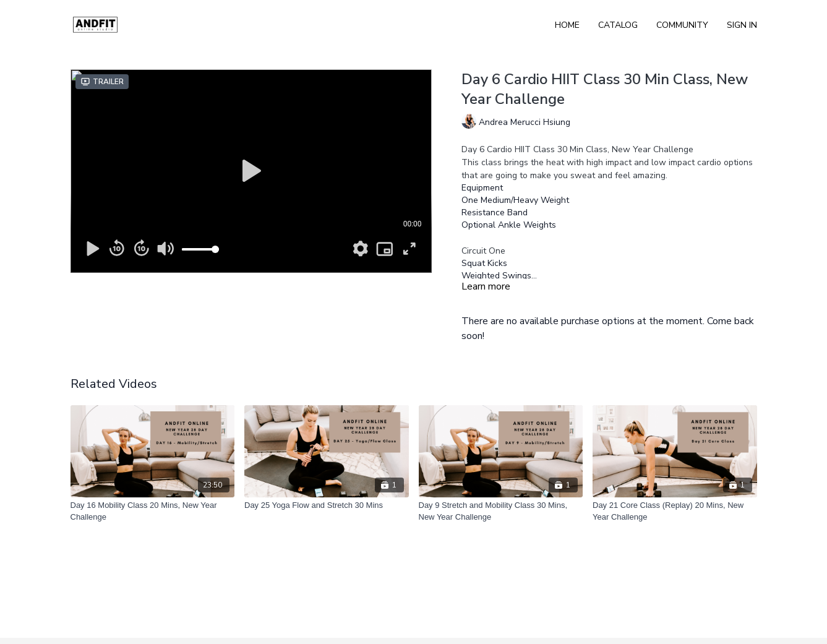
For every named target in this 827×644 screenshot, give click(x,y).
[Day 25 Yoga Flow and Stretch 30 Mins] (327, 505)
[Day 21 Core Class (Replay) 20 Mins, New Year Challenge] (675, 511)
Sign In (742, 25)
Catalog (618, 25)
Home (567, 25)
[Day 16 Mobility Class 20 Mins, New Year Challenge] (153, 511)
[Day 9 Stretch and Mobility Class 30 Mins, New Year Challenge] (501, 511)
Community (682, 25)
